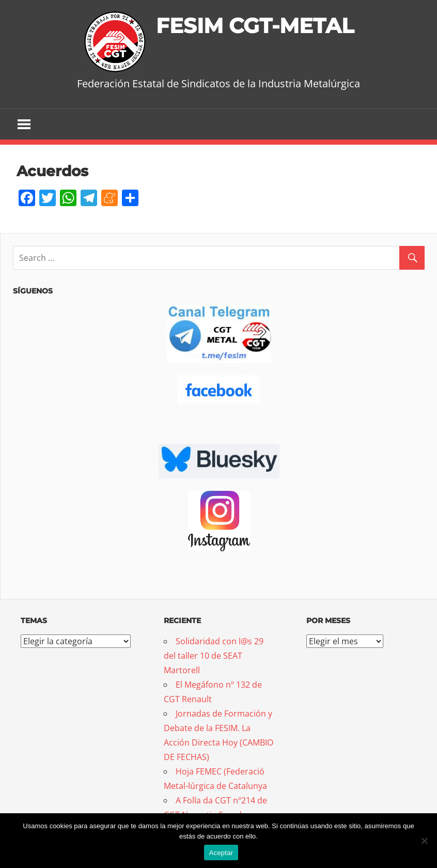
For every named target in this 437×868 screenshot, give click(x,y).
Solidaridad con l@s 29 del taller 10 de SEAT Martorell (214, 656)
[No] (424, 841)
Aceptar (221, 853)
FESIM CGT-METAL (255, 26)
